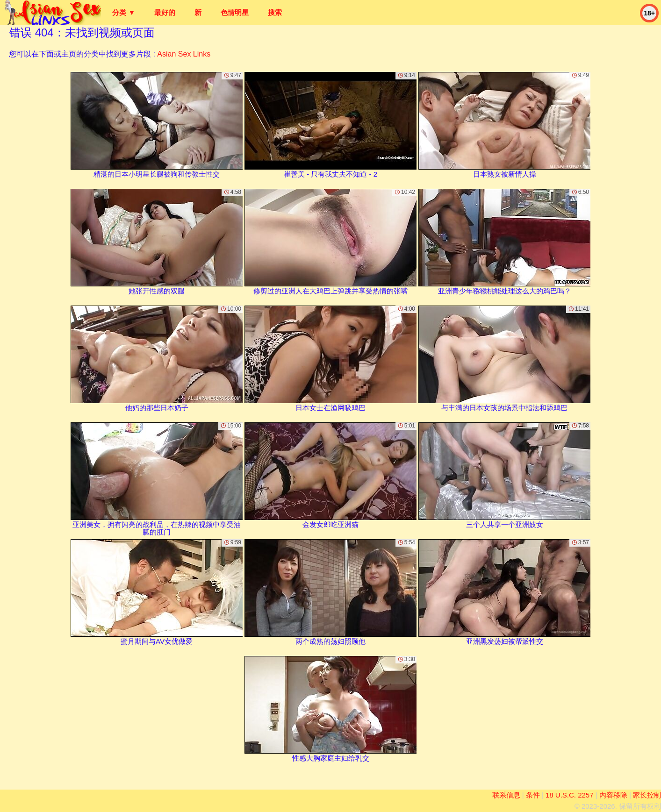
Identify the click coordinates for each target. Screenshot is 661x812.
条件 (533, 795)
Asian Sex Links (184, 54)
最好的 (165, 12)
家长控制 (647, 795)
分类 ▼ (124, 12)
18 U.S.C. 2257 (570, 795)
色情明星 (235, 12)
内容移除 (613, 795)
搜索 (275, 12)
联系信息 (506, 795)
